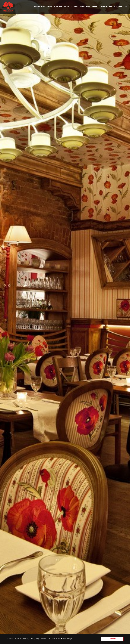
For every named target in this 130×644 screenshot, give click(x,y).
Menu (50, 7)
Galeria (75, 7)
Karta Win (58, 7)
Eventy (67, 7)
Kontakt (103, 7)
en (126, 7)
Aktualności (85, 7)
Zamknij (112, 639)
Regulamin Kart (115, 7)
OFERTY (95, 7)
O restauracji (40, 7)
